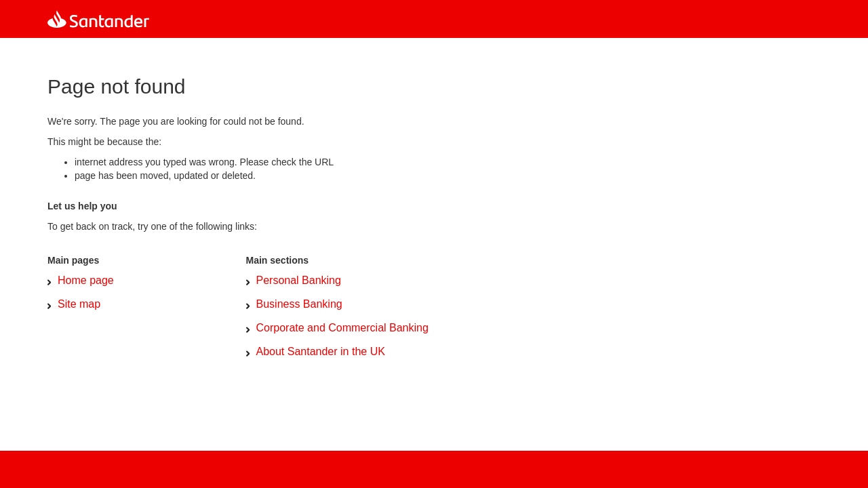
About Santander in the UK (321, 351)
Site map (79, 304)
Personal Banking (299, 280)
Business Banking (299, 304)
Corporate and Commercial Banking (342, 328)
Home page (86, 280)
